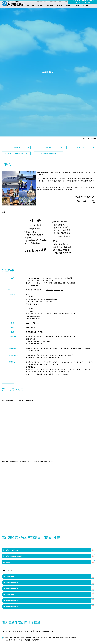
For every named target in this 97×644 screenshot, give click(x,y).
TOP (8, 10)
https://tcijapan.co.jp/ (54, 298)
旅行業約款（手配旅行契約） (12, 558)
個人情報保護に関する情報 (48, 160)
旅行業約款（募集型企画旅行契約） (14, 564)
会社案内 (77, 10)
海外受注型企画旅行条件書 (11, 591)
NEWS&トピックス (41, 5)
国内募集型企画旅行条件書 (11, 616)
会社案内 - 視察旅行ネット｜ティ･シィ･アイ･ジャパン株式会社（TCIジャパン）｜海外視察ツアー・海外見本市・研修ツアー (14, 4)
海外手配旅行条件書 (9, 585)
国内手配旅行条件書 (9, 604)
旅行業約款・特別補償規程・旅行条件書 (16, 160)
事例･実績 (50, 10)
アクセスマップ (81, 154)
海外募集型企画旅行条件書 (11, 597)
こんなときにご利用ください (21, 10)
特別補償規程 (7, 570)
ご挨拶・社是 (16, 154)
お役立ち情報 (52, 5)
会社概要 (48, 154)
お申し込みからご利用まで (64, 10)
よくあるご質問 (63, 5)
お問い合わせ (87, 10)
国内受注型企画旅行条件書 (11, 610)
